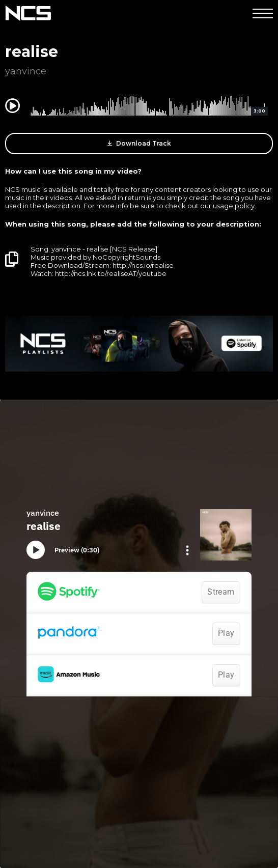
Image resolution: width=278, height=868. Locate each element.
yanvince (26, 71)
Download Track (139, 144)
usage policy (234, 206)
